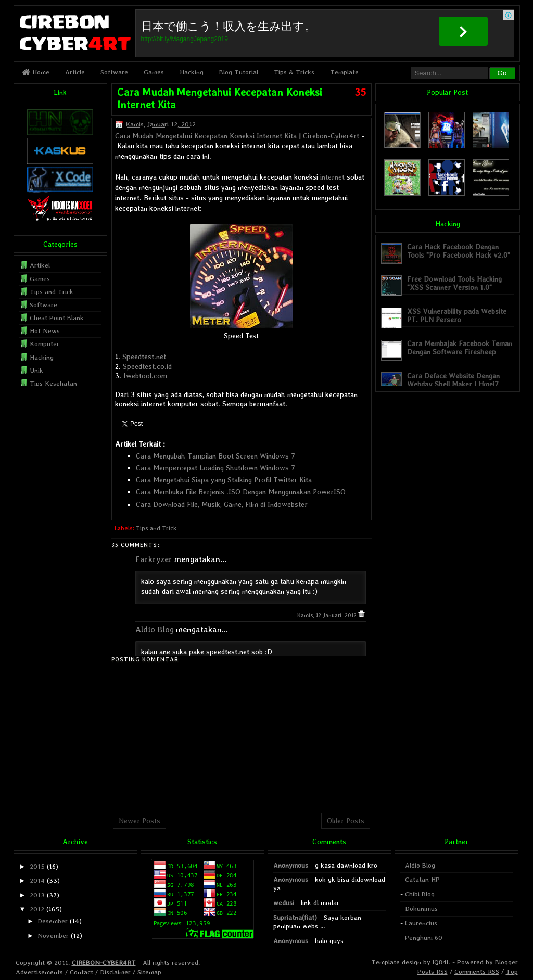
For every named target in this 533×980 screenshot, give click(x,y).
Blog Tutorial (239, 72)
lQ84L (441, 962)
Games (154, 72)
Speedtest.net (144, 357)
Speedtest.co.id (147, 366)
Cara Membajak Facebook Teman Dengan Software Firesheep (460, 347)
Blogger (506, 962)
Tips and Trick (156, 528)
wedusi (284, 903)
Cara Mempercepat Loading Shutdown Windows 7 (215, 468)
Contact (81, 972)
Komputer (45, 344)
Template (344, 72)
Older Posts (346, 821)
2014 (37, 880)
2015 (37, 866)
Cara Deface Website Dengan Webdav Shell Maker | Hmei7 (453, 380)
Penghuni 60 (424, 938)
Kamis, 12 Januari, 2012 (328, 615)
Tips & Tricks (294, 72)
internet (332, 177)
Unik (36, 370)
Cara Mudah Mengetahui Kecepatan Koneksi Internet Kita (206, 136)
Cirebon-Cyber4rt (331, 136)
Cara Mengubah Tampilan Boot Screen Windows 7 (215, 456)
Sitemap (149, 972)
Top (512, 971)
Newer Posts (139, 821)
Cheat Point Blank (57, 318)
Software (114, 72)
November (53, 936)
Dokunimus (421, 908)
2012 (37, 909)
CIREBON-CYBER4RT (104, 963)
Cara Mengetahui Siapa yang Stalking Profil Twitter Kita (224, 480)
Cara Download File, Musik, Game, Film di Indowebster (222, 504)
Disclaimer (115, 972)
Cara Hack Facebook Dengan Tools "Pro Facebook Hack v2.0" (459, 251)
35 (360, 92)
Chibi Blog (420, 894)
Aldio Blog (155, 629)
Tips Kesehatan (53, 383)
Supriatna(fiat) (295, 917)
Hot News (45, 331)
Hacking (192, 72)
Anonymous (291, 865)
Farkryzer (154, 559)
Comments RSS (477, 971)
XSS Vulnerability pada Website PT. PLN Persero (457, 315)
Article (75, 72)
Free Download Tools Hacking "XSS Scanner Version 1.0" (454, 283)
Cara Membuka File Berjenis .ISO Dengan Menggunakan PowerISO (241, 492)
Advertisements (39, 972)
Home (36, 72)
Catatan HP (422, 879)
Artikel (40, 265)
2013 (37, 895)
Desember (53, 921)
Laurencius (421, 923)
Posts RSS (433, 971)
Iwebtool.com (145, 376)
